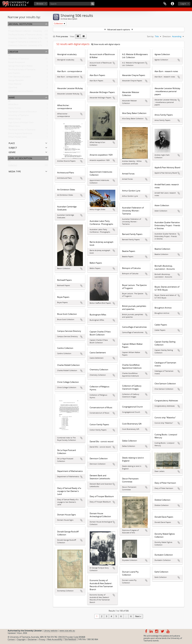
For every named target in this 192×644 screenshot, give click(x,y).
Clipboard (165, 4)
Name (12, 97)
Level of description (20, 158)
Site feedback (70, 639)
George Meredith (16, 81)
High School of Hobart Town (21, 123)
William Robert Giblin (18, 138)
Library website (51, 631)
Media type (15, 171)
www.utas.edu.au (67, 631)
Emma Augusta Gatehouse (20, 134)
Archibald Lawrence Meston (21, 92)
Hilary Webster (15, 85)
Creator (13, 51)
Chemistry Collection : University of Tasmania (28, 46)
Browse (40, 4)
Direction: (167, 36)
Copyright (21, 639)
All (9, 28)
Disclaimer (32, 639)
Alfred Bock (13, 105)
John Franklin (14, 74)
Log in (183, 4)
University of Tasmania (18, 59)
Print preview (60, 36)
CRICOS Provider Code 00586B (72, 637)
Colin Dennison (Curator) (19, 77)
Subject (13, 147)
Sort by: (150, 36)
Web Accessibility (55, 639)
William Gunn (14, 127)
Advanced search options (119, 29)
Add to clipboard (81, 60)
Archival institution (20, 24)
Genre (12, 152)
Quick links (172, 4)
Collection (13, 166)
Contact (11, 639)
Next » (138, 616)
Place (12, 143)
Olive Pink (13, 88)
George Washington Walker (21, 67)
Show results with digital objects (106, 44)
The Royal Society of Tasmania (22, 70)
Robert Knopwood (17, 63)
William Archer (15, 119)
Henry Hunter (15, 109)
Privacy (42, 639)
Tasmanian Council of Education (23, 112)
